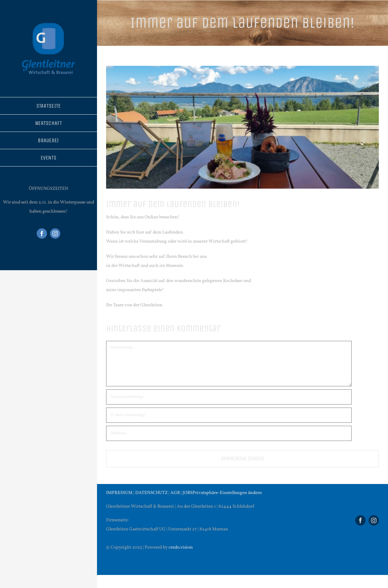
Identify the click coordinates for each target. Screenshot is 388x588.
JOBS (187, 493)
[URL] (229, 433)
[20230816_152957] (242, 127)
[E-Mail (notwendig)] (229, 415)
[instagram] (55, 234)
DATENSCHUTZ (151, 493)
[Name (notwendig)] (229, 397)
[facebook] (42, 234)
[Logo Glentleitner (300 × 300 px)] (48, 20)
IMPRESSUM (119, 493)
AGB (175, 493)
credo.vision (181, 548)
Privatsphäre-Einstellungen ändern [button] (227, 493)
